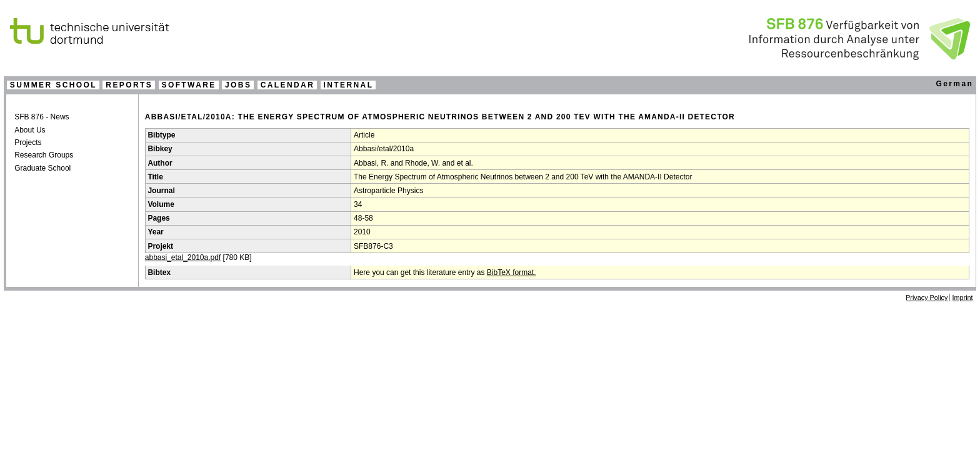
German (954, 84)
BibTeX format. (512, 272)
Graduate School (42, 168)
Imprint (963, 297)
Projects (28, 142)
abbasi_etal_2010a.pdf (183, 257)
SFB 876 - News (42, 117)
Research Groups (44, 155)
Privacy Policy (927, 297)
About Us (30, 130)
